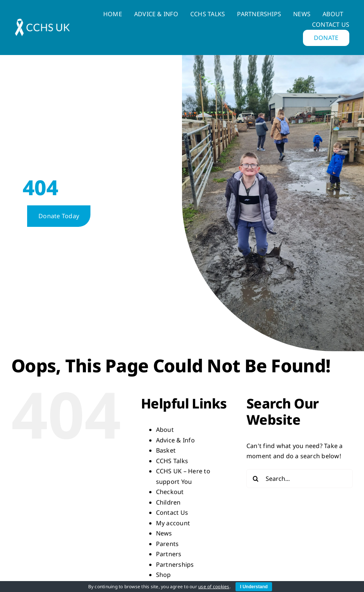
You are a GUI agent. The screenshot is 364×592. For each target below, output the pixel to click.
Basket (166, 450)
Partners (169, 554)
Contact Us (172, 512)
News (164, 533)
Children (168, 502)
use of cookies (214, 587)
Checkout (170, 492)
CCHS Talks (172, 461)
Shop (164, 575)
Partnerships (175, 564)
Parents (167, 544)
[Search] (256, 479)
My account (173, 523)
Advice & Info (175, 440)
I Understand (254, 587)
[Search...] (300, 479)
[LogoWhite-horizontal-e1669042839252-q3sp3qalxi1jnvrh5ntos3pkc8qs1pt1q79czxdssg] (43, 21)
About (165, 430)
